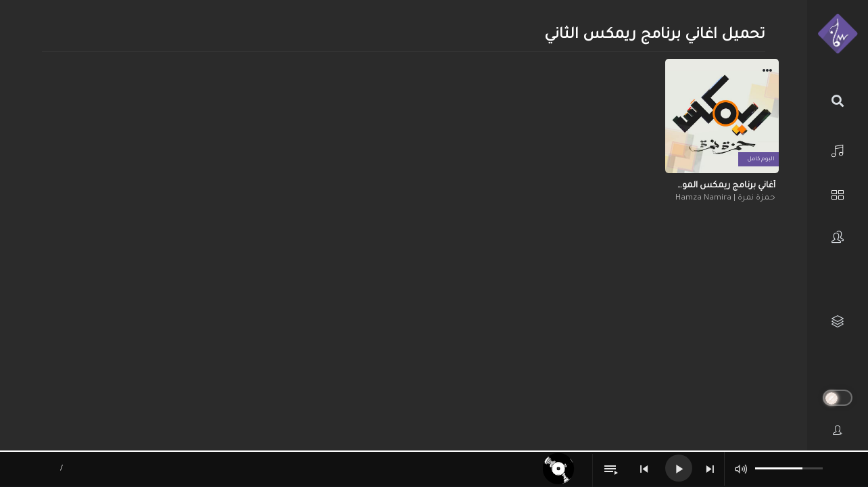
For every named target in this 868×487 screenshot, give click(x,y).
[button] (767, 72)
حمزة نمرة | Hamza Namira (725, 199)
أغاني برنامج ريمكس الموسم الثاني (722, 186)
